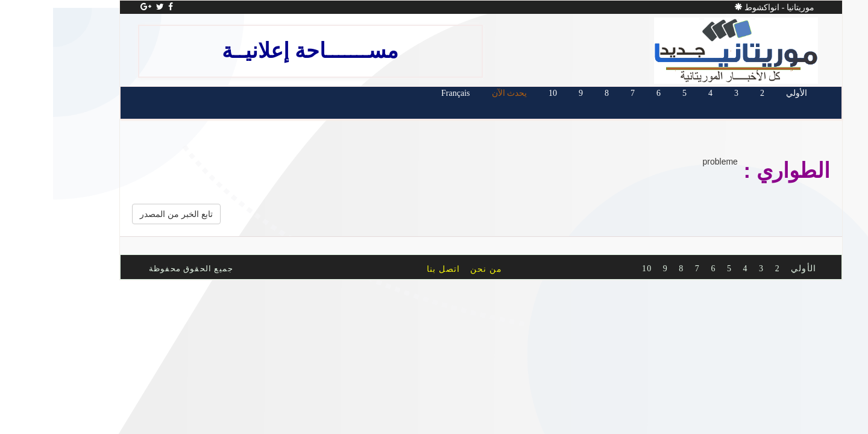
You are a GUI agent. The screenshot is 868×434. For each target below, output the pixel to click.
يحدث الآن (463, 93)
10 (506, 93)
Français (408, 93)
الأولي (750, 93)
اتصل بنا (397, 269)
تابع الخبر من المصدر (129, 214)
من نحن (439, 269)
